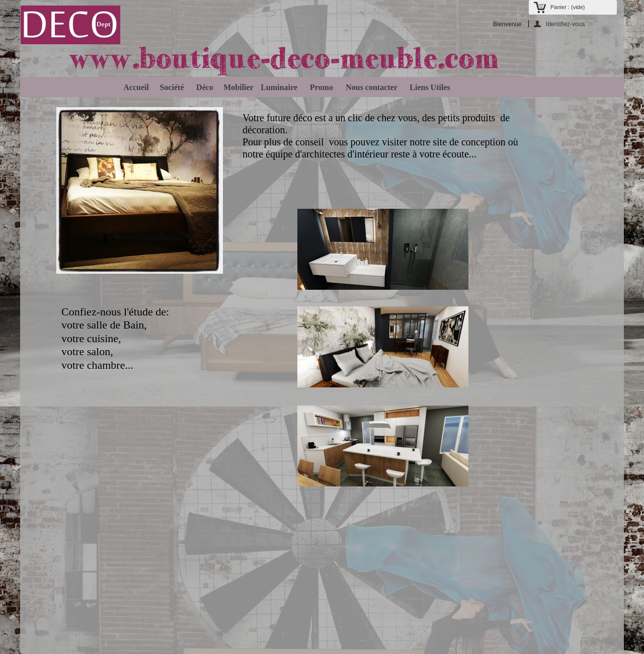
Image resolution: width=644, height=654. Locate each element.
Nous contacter (370, 87)
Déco (203, 87)
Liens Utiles (428, 87)
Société (170, 87)
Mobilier (236, 87)
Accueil (134, 87)
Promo (319, 87)
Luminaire (279, 87)
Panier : (568, 7)
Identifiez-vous (565, 24)
